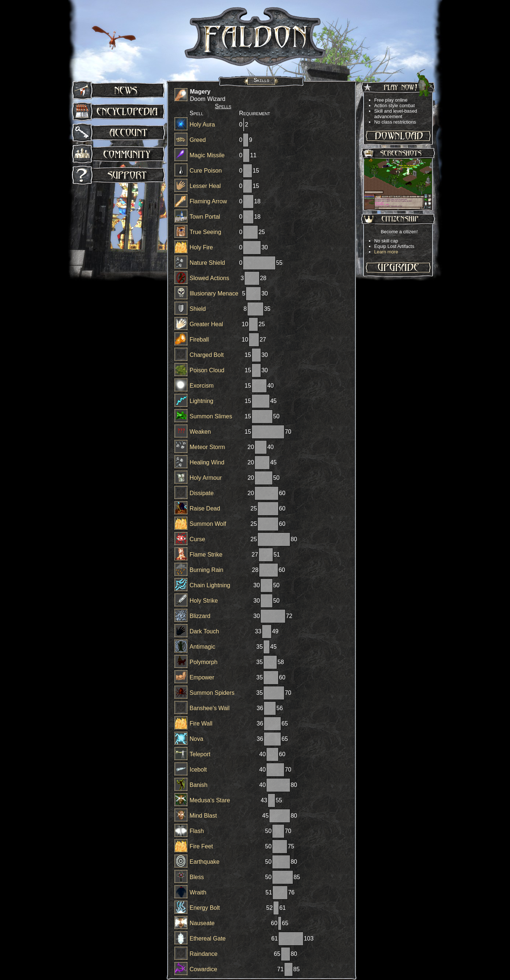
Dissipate (202, 493)
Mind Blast (203, 816)
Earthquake (205, 862)
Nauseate (202, 923)
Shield (198, 309)
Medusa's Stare (210, 800)
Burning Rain (207, 570)
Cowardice (204, 969)
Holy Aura (202, 125)
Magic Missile (207, 155)
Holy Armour (206, 478)
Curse (198, 539)
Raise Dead (205, 508)
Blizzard (200, 616)
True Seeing (206, 232)
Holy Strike (204, 601)
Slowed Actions (210, 278)
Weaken (200, 432)
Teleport (200, 754)
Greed (198, 140)
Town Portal (205, 217)
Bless (197, 877)
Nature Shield (207, 263)
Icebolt (198, 770)
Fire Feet (201, 846)
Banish (199, 785)
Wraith (198, 892)
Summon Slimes (211, 416)
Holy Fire (201, 247)
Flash (197, 831)
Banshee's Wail (210, 708)
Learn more (386, 252)
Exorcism (202, 386)
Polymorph (204, 662)
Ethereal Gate (208, 938)
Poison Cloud (207, 370)
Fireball (199, 340)
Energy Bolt (205, 908)
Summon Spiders (212, 693)
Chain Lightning (210, 585)
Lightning (202, 401)
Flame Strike (206, 555)
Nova (197, 739)
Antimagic (203, 647)
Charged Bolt (207, 355)
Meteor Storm (207, 447)
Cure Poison (206, 171)
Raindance (204, 954)
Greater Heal (207, 324)
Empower (202, 677)
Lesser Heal (205, 186)
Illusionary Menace (214, 293)
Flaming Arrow (208, 201)
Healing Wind (207, 462)
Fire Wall (201, 723)
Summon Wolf (208, 524)
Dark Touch (205, 631)
